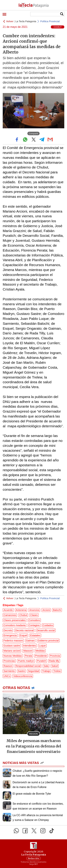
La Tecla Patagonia (26, 21)
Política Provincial (50, 21)
